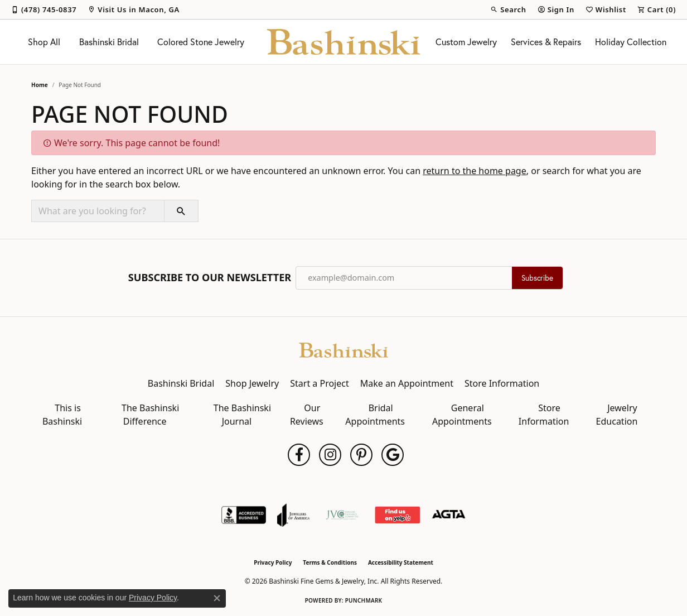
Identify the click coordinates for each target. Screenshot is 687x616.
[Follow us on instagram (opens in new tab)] (330, 455)
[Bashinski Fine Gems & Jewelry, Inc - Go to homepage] (343, 349)
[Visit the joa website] (293, 515)
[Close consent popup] (217, 598)
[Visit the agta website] (449, 515)
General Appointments (462, 415)
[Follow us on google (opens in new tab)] (393, 455)
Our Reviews (307, 415)
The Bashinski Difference (150, 415)
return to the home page (475, 171)
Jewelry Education (617, 415)
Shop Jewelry (252, 383)
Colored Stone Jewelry (201, 42)
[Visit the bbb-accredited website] (244, 515)
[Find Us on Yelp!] (397, 515)
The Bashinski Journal (242, 415)
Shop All (44, 42)
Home (40, 85)
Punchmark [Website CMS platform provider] (364, 600)
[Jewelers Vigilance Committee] (342, 515)
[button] (508, 9)
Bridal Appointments (375, 415)
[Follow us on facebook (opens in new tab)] (299, 455)
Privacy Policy (273, 562)
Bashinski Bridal (109, 42)
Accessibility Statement (401, 562)
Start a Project (319, 383)
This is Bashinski (62, 415)
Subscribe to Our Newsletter (210, 278)
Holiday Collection (631, 42)
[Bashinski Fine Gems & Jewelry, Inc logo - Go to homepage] (344, 42)
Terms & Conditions (330, 562)
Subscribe (537, 278)
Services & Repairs (546, 42)
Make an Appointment (407, 383)
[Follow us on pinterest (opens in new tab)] (361, 455)
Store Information (502, 383)
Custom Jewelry (466, 42)
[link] (44, 9)
